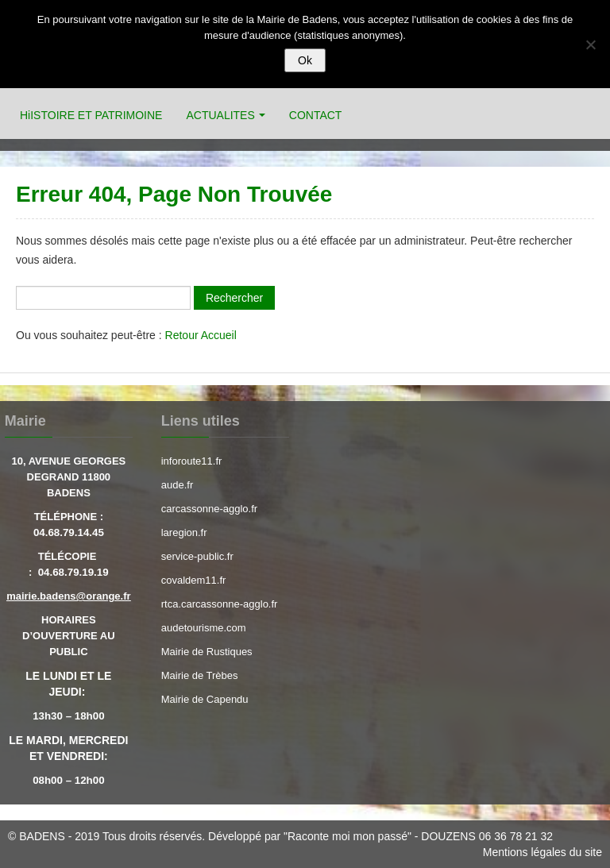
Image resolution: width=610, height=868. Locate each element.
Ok (305, 60)
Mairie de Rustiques (207, 652)
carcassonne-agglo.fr (209, 509)
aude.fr (177, 485)
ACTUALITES (220, 115)
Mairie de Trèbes (200, 675)
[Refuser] (590, 44)
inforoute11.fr (192, 461)
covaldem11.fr (194, 580)
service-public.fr (197, 556)
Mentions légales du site (542, 852)
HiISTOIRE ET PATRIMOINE (91, 115)
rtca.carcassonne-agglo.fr (220, 604)
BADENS (42, 836)
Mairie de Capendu (205, 699)
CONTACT (316, 115)
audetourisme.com (204, 628)
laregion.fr (184, 532)
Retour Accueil (201, 335)
